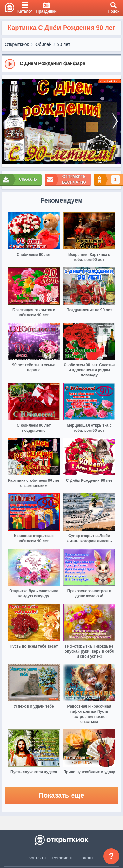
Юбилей (43, 44)
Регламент (63, 858)
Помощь (86, 858)
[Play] (10, 64)
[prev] (8, 121)
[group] (61, 64)
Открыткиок (17, 44)
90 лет (64, 44)
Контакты (38, 858)
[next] (115, 121)
